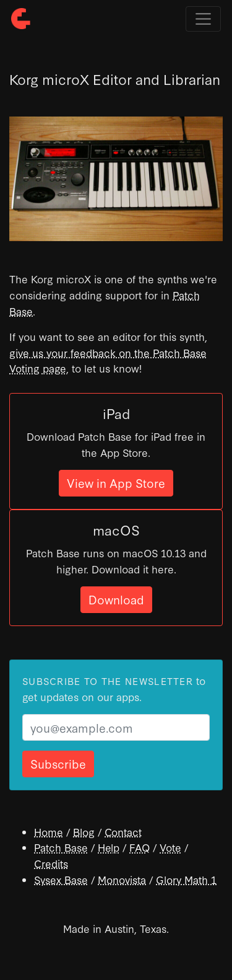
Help (109, 847)
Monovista (122, 879)
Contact (123, 832)
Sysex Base (61, 879)
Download (116, 599)
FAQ (140, 847)
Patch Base (61, 847)
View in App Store (116, 483)
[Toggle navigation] (203, 19)
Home (49, 832)
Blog (84, 832)
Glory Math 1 (186, 879)
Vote (170, 847)
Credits (51, 863)
